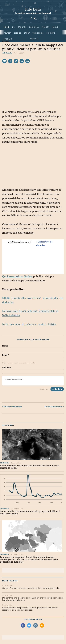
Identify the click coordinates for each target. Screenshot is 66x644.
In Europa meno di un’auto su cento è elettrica (29, 324)
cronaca (22, 27)
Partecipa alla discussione (33, 339)
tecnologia (38, 33)
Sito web (7, 368)
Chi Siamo (51, 33)
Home (7, 27)
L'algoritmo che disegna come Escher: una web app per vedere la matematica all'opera (33, 599)
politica (7, 33)
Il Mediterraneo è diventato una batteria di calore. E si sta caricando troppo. (30, 467)
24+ (14, 27)
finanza (45, 27)
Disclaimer (44, 389)
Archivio (8, 39)
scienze (18, 33)
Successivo (54, 407)
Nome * (6, 346)
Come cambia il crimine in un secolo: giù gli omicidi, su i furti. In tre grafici (30, 512)
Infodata (7, 53)
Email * (5, 355)
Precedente (12, 407)
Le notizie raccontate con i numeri (33, 13)
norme (55, 27)
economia (34, 27)
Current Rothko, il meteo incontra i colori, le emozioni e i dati (31, 588)
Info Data (33, 9)
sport (27, 33)
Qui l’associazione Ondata (17, 276)
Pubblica (57, 389)
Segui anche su (33, 619)
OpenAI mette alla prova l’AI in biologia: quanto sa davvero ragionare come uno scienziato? (30, 609)
